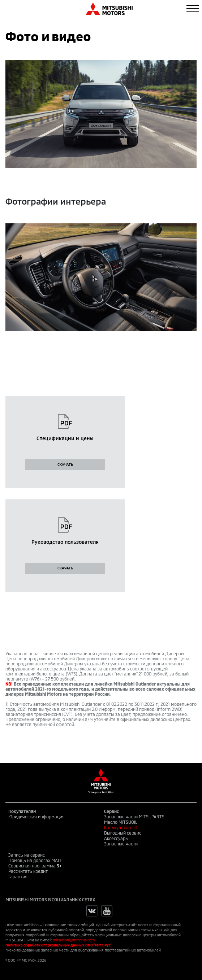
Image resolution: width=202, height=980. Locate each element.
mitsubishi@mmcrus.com (74, 940)
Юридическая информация (36, 817)
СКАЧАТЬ (65, 464)
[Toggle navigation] (193, 8)
